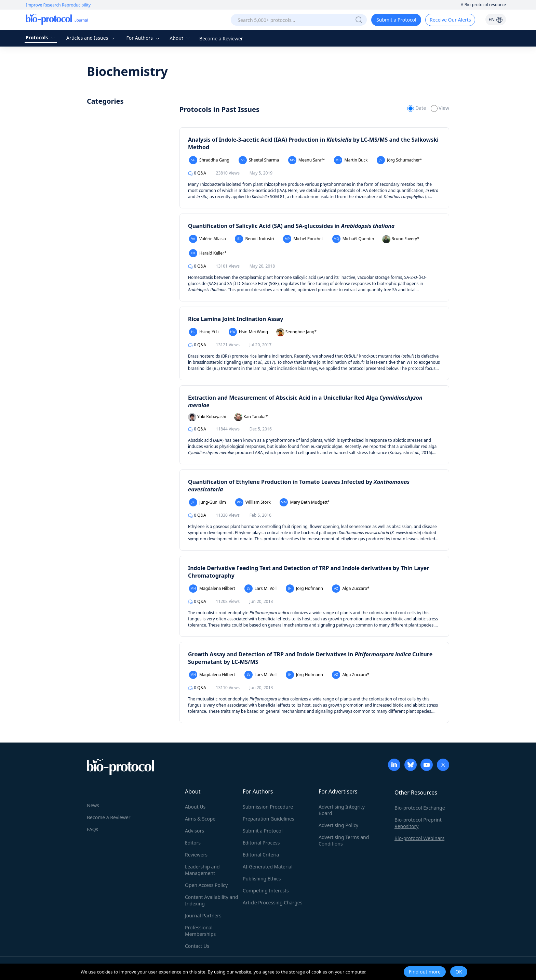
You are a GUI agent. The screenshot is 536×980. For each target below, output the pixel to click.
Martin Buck (351, 160)
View (440, 108)
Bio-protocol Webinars (419, 838)
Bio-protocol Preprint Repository (418, 823)
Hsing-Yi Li (204, 332)
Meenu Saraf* (307, 160)
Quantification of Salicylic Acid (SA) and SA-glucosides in (291, 226)
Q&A (197, 173)
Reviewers (196, 855)
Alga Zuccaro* (351, 589)
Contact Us (197, 946)
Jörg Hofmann (304, 589)
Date (417, 108)
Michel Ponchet (303, 239)
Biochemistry (127, 71)
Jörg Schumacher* (399, 160)
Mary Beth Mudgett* (305, 502)
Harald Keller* (208, 253)
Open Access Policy (206, 885)
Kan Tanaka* (251, 417)
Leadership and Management (202, 870)
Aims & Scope (200, 819)
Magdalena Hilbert (212, 589)
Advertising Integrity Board (342, 810)
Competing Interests (266, 891)
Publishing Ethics (262, 879)
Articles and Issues (91, 38)
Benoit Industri (254, 239)
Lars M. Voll (261, 589)
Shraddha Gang (209, 160)
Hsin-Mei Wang (248, 332)
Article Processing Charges (272, 902)
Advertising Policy (338, 825)
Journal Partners (203, 915)
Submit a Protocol (396, 20)
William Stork (253, 502)
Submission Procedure (268, 807)
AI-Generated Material (268, 867)
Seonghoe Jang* (297, 332)
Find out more (425, 972)
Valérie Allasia (207, 239)
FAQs (92, 829)
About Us (195, 807)
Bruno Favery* (401, 239)
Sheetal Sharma (259, 160)
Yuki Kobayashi (207, 417)
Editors (193, 843)
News (93, 805)
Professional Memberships (200, 931)
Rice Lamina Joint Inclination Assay (236, 319)
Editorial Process (261, 843)
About (180, 38)
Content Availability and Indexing (212, 900)
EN (496, 19)
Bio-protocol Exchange (420, 808)
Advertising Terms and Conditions (344, 840)
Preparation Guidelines (269, 819)
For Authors (143, 38)
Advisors (195, 831)
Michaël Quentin (353, 239)
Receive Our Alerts (450, 20)
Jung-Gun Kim (207, 502)
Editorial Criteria (261, 855)
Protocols (41, 37)
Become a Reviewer (221, 38)
